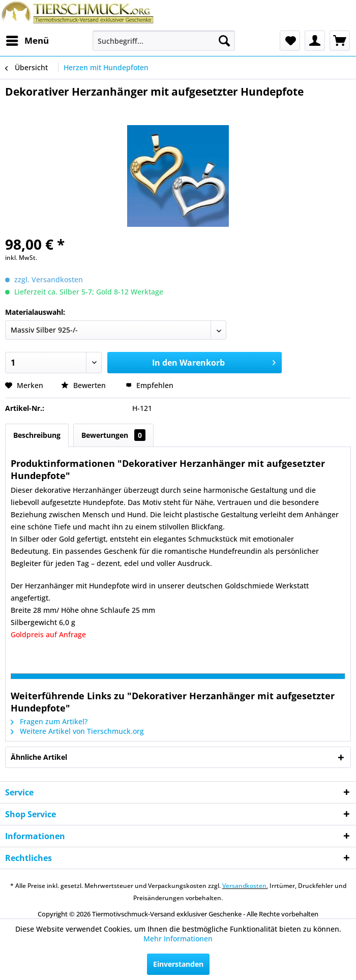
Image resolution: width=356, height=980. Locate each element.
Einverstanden (178, 964)
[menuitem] (27, 41)
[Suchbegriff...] (164, 41)
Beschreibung (37, 435)
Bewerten (84, 385)
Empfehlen (150, 385)
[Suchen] (224, 41)
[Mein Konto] (315, 41)
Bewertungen (113, 435)
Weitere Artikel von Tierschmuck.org (77, 731)
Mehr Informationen (178, 939)
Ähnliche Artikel (39, 757)
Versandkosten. (245, 886)
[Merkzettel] (290, 41)
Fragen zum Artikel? (49, 721)
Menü (27, 39)
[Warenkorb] (340, 41)
